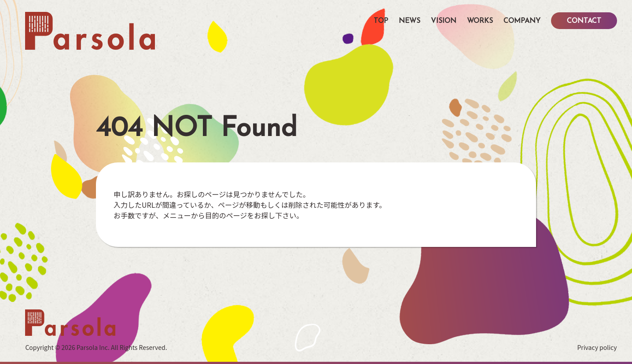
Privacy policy (597, 347)
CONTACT (584, 21)
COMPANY (522, 21)
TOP (381, 21)
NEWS (410, 21)
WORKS (480, 21)
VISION (444, 21)
